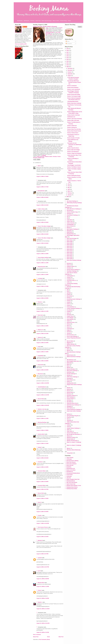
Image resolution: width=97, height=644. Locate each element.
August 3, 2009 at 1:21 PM (42, 418)
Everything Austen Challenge (74, 299)
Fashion (69, 302)
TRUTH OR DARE (50, 32)
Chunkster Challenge (72, 271)
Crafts (68, 282)
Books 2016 (70, 254)
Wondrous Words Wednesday (74, 450)
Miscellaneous (70, 360)
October (70, 72)
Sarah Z (40, 502)
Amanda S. (40, 462)
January (70, 195)
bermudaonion (41, 191)
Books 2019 (70, 259)
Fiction (59, 157)
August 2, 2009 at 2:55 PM (42, 298)
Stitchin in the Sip (42, 409)
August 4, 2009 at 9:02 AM (42, 458)
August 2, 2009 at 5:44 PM (42, 343)
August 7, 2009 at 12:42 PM (43, 523)
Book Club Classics (71, 462)
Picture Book (70, 380)
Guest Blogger (70, 318)
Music (68, 366)
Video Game (70, 431)
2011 (68, 63)
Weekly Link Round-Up (72, 441)
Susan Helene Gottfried (43, 257)
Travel (68, 427)
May (69, 188)
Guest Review (70, 319)
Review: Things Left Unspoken (74, 153)
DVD (68, 291)
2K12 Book (69, 210)
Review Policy (70, 392)
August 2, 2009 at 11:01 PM (43, 395)
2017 (68, 52)
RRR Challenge (70, 397)
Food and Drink (70, 307)
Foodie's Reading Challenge (73, 308)
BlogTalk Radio (70, 234)
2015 (68, 56)
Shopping (69, 406)
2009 (68, 67)
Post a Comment (37, 635)
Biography (69, 231)
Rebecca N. (41, 330)
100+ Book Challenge (72, 201)
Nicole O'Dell (41, 399)
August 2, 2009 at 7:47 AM (42, 187)
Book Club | (38, 21)
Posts (68, 41)
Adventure (69, 214)
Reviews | (33, 21)
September (70, 74)
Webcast (69, 436)
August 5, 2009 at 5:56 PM (42, 482)
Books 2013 (70, 249)
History (69, 324)
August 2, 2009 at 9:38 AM (42, 222)
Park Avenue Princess (43, 527)
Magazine (69, 343)
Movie (68, 364)
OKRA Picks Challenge (72, 377)
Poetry (68, 381)
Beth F (39, 166)
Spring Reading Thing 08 (73, 416)
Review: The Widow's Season (74, 167)
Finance (69, 305)
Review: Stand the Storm (73, 148)
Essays (69, 298)
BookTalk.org (70, 472)
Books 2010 (70, 245)
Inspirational (70, 329)
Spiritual (69, 414)
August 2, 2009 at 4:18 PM (42, 326)
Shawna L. (40, 302)
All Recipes (69, 459)
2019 (68, 49)
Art (68, 218)
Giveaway (35, 158)
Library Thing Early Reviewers (74, 338)
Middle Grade (41, 158)
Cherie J (40, 590)
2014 (68, 58)
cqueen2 (40, 558)
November (70, 70)
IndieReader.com (71, 117)
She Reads (69, 402)
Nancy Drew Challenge (72, 371)
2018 (68, 50)
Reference (69, 389)
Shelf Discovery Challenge (73, 405)
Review (69, 391)
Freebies (69, 311)
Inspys (68, 330)
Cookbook (69, 279)
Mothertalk (69, 363)
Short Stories (70, 408)
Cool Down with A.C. (72, 280)
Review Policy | (64, 21)
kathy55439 (41, 356)
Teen (68, 419)
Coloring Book (70, 276)
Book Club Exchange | (47, 21)
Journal (69, 333)
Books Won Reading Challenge (74, 260)
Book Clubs (70, 240)
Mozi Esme (40, 374)
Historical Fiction (71, 322)
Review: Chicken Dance (73, 133)
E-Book (69, 294)
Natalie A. (40, 602)
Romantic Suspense (71, 395)
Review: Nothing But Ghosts (74, 176)
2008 (68, 197)
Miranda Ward (41, 583)
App (68, 217)
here (47, 35)
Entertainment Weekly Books (73, 473)
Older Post (61, 637)
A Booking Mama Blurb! (73, 101)
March (69, 191)
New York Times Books (72, 482)
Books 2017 (70, 256)
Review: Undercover (72, 126)
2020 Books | (27, 21)
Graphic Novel (70, 316)
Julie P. (26, 27)
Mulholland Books (71, 481)
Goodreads (69, 476)
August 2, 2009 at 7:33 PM (42, 352)
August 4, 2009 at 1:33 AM (42, 443)
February (70, 193)
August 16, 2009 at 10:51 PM (43, 623)
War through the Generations (74, 434)
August (69, 76)
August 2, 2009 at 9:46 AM (42, 243)
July (69, 184)
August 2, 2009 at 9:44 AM (42, 234)
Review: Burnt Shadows (73, 87)
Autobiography (70, 224)
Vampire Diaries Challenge (73, 428)
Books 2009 (70, 243)
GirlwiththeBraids (42, 387)
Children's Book (48, 157)
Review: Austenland (72, 86)
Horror (68, 326)
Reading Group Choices (72, 487)
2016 (68, 54)
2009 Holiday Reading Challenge (74, 203)
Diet (68, 290)
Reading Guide (70, 383)
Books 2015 (70, 252)
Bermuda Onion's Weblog (72, 461)
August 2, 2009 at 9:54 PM (42, 370)
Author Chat (70, 221)
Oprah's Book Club (71, 484)
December (70, 68)
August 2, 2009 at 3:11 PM (42, 311)
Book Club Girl (70, 465)
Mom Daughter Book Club (73, 361)
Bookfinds (69, 467)
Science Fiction (70, 399)
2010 (68, 65)
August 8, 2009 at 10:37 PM (43, 567)
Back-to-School (70, 226)
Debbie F (40, 447)
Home (69, 21)
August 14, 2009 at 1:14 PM (43, 586)
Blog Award (69, 232)
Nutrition (69, 375)
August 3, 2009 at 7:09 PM (42, 430)
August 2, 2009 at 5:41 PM (42, 334)
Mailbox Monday (71, 344)
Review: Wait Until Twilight (73, 150)
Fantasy (69, 301)
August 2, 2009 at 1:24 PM (42, 274)
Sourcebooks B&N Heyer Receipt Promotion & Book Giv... (74, 82)
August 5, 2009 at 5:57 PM (42, 489)
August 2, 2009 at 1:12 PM (42, 263)
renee (39, 346)
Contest (69, 277)
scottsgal (40, 278)
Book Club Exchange (72, 238)
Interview (69, 332)
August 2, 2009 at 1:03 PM (42, 254)
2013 (68, 59)
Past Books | (20, 21)
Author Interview (40, 157)
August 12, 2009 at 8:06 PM (43, 579)
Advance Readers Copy (72, 212)
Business (69, 263)
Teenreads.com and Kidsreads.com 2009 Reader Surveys (74, 145)
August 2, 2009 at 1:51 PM (42, 286)
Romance (69, 394)
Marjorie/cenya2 (42, 267)
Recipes (69, 388)
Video (68, 430)
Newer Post (36, 637)
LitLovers (69, 478)
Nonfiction (69, 372)
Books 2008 (70, 242)
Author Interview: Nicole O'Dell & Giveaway (45, 26)
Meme (68, 349)
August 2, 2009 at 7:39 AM (42, 176)
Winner (68, 448)
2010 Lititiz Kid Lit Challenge (73, 209)
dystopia (69, 293)
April (69, 189)
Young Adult (70, 453)
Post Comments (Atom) (44, 639)
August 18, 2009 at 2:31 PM (43, 632)
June (69, 186)
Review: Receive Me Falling (74, 94)
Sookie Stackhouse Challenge (74, 409)
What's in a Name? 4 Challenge (74, 445)
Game (68, 313)
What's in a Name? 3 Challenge (74, 442)
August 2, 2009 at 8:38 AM (42, 197)
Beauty (68, 228)
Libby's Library (41, 209)
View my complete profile (21, 44)
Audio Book (70, 220)
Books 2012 (70, 248)
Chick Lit (69, 265)
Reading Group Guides (72, 489)
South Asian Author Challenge (74, 411)
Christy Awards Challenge (73, 270)
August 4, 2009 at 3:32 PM (42, 467)
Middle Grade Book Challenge (74, 103)
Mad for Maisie (70, 341)
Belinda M (40, 540)
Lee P (39, 571)
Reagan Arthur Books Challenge (74, 385)
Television (69, 420)
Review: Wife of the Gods (73, 120)
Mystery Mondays (71, 369)
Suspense (69, 417)
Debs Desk (40, 315)
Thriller (68, 425)
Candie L (40, 515)
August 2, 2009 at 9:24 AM (42, 205)
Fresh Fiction (70, 475)
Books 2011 (70, 246)
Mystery (69, 367)
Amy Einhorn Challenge (72, 215)
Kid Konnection (70, 335)
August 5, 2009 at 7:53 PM (42, 498)
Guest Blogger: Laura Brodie (74, 165)
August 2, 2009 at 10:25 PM (43, 383)
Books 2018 (70, 257)
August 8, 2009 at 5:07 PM (42, 554)
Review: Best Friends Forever (74, 131)
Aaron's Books (70, 458)
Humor (68, 327)
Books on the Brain (71, 470)
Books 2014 (70, 251)
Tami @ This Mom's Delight (44, 226)
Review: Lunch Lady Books (74, 89)
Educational (70, 296)
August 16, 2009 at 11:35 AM (43, 609)
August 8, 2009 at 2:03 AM (42, 537)
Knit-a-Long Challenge (72, 336)
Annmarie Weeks (42, 471)
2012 (68, 61)
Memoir (69, 350)
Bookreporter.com (71, 468)
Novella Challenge (71, 374)
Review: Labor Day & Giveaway (75, 119)
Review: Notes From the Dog (74, 129)
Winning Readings (42, 422)
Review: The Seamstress (73, 152)
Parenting (69, 378)
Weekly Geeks (70, 439)
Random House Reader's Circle (74, 486)
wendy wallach (41, 434)
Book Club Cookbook (71, 464)
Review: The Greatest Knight (74, 96)
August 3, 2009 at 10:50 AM (43, 405)
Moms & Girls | (56, 21)
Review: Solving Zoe (72, 127)
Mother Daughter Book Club (73, 479)
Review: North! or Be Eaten (74, 115)
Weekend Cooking (71, 437)
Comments (69, 44)
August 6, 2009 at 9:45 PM (42, 512)
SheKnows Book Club (72, 403)
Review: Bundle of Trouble (73, 138)
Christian (55, 157)
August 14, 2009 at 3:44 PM (43, 598)
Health (68, 321)
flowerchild (40, 365)
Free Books (69, 310)
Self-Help (69, 400)
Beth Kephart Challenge (72, 229)
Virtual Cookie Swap (71, 433)
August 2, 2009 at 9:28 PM (42, 361)
